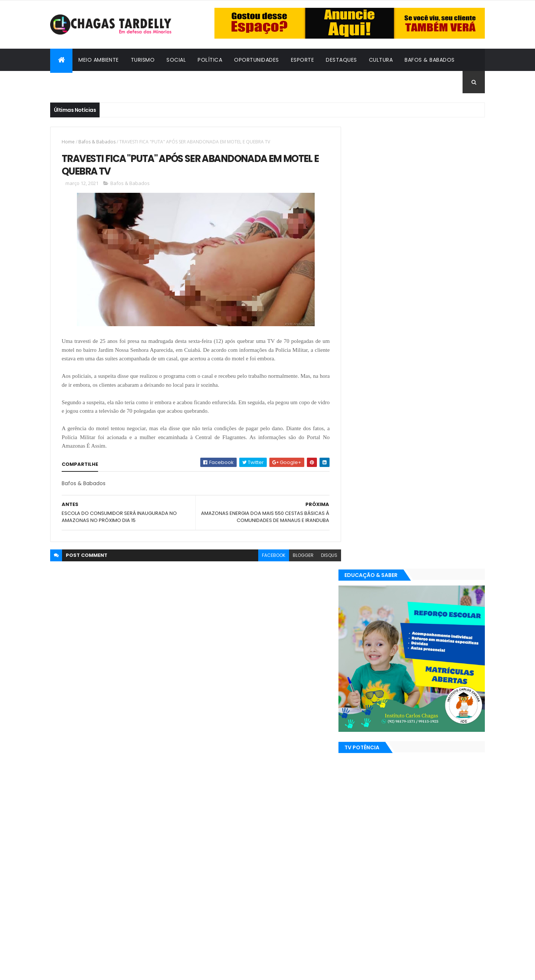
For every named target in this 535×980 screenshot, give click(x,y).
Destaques (341, 60)
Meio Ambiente (99, 60)
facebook (268, 555)
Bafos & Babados (430, 60)
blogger (298, 555)
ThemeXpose (91, 970)
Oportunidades (257, 60)
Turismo (143, 60)
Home (68, 142)
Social (176, 60)
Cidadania (71, 82)
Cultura (381, 60)
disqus (324, 555)
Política (210, 60)
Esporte (303, 60)
